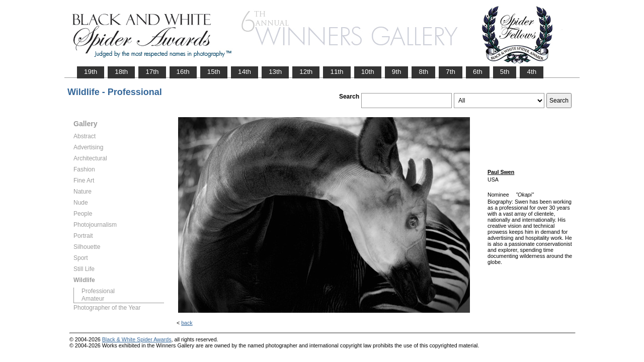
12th (306, 72)
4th (532, 72)
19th (91, 72)
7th (451, 72)
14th (245, 72)
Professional (98, 291)
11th (337, 72)
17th (152, 72)
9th (397, 72)
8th (423, 72)
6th (478, 72)
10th (368, 72)
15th (214, 72)
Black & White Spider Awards (137, 339)
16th (183, 72)
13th (275, 72)
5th (505, 72)
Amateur (93, 299)
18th (121, 72)
